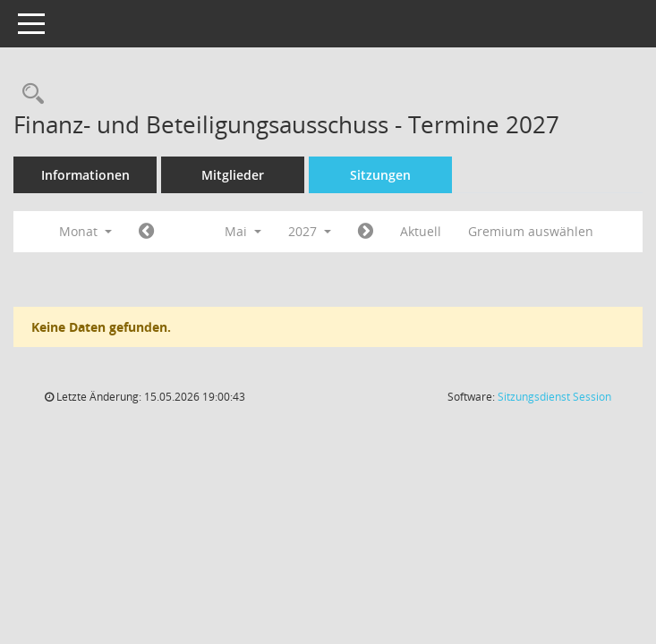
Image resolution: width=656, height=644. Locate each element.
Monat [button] (85, 231)
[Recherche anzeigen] (29, 94)
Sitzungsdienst (554, 397)
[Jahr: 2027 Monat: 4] (146, 232)
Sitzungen (380, 175)
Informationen (85, 175)
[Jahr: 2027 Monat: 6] (366, 232)
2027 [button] (310, 231)
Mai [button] (243, 231)
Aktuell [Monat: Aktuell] (421, 231)
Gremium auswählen (531, 231)
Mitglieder (233, 175)
